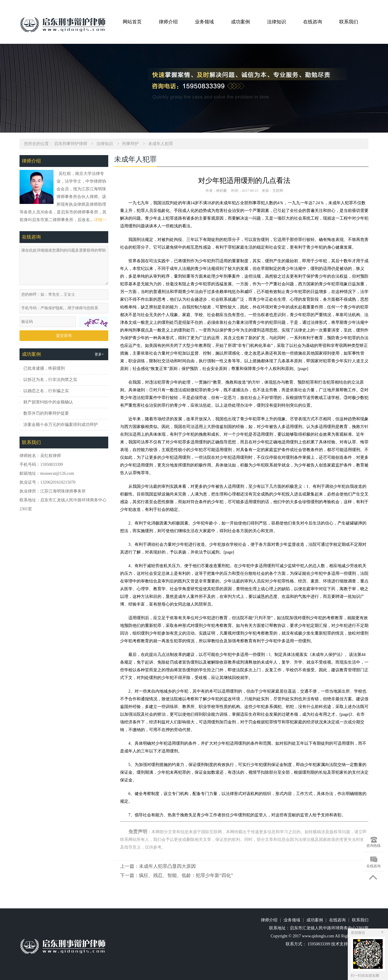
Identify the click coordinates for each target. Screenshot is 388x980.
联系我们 (349, 22)
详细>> (101, 220)
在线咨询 (313, 22)
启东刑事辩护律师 (71, 144)
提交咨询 (64, 335)
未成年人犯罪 (161, 144)
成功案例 (240, 22)
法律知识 (277, 22)
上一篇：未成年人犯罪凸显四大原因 (158, 866)
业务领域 (204, 22)
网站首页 (132, 22)
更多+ (99, 354)
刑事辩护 (130, 144)
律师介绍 (168, 22)
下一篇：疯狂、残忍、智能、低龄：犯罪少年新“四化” (177, 875)
